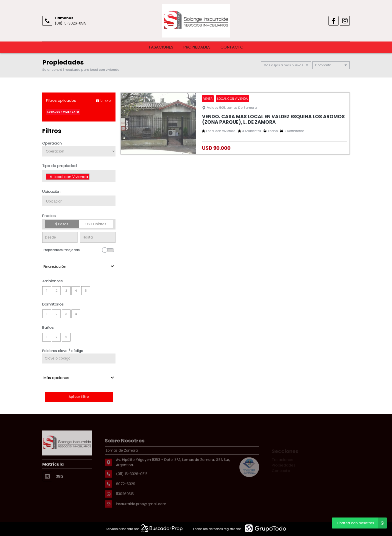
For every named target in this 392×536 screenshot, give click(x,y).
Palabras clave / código (63, 351)
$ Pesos (62, 224)
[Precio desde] (60, 237)
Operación (52, 143)
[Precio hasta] (98, 237)
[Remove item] (51, 177)
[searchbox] (92, 177)
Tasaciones (161, 47)
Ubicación (51, 191)
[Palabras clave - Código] (79, 358)
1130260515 (125, 505)
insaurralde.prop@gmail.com (141, 515)
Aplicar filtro (79, 397)
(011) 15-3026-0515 (70, 23)
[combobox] (79, 176)
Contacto (232, 47)
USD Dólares (96, 224)
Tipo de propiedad (59, 166)
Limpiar (104, 100)
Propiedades (197, 47)
